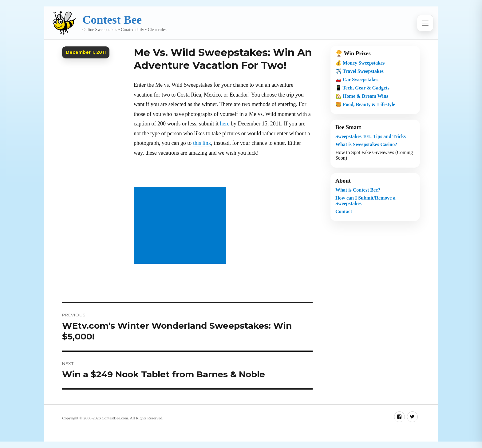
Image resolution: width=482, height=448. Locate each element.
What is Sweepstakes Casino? (366, 144)
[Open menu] (425, 23)
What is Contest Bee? (358, 190)
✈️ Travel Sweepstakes (360, 71)
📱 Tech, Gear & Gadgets (362, 88)
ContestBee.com (115, 418)
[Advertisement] (181, 226)
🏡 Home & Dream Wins (362, 96)
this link (202, 143)
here (225, 124)
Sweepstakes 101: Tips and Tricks (371, 136)
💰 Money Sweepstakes (360, 63)
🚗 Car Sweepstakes (357, 79)
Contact (344, 211)
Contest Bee (112, 20)
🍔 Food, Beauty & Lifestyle (365, 104)
